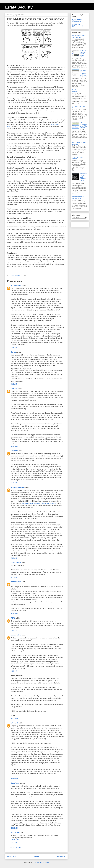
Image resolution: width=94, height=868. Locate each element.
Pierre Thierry (16, 563)
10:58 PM (14, 718)
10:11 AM (14, 828)
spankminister (16, 635)
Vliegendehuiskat (17, 487)
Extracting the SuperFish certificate (83, 73)
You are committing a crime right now (79, 36)
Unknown (15, 388)
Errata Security (19, 7)
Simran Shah (16, 833)
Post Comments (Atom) (41, 862)
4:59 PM (14, 671)
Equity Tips (15, 840)
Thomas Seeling (17, 285)
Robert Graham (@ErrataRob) (77, 20)
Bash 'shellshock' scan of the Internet (84, 125)
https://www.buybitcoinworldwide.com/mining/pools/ (39, 503)
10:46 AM (14, 446)
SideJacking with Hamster (77, 91)
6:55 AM (14, 558)
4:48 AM (14, 348)
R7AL (13, 618)
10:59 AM (14, 614)
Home (37, 856)
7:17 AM (14, 843)
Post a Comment (15, 847)
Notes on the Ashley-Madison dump (78, 198)
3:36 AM (14, 483)
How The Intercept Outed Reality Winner (83, 54)
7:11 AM (14, 384)
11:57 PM (14, 779)
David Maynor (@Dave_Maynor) (78, 25)
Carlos (13, 352)
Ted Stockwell (16, 582)
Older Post (62, 856)
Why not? (15, 723)
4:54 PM (14, 630)
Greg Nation (16, 783)
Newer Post (12, 856)
